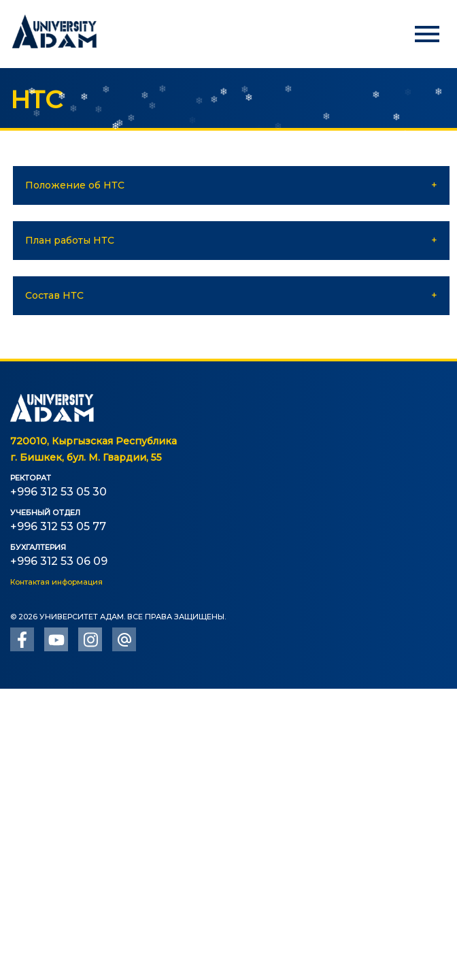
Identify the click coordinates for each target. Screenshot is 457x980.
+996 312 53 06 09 (59, 561)
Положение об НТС (75, 185)
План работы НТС (70, 240)
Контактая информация (56, 582)
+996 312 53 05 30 (58, 492)
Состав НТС (54, 295)
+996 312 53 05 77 (58, 526)
